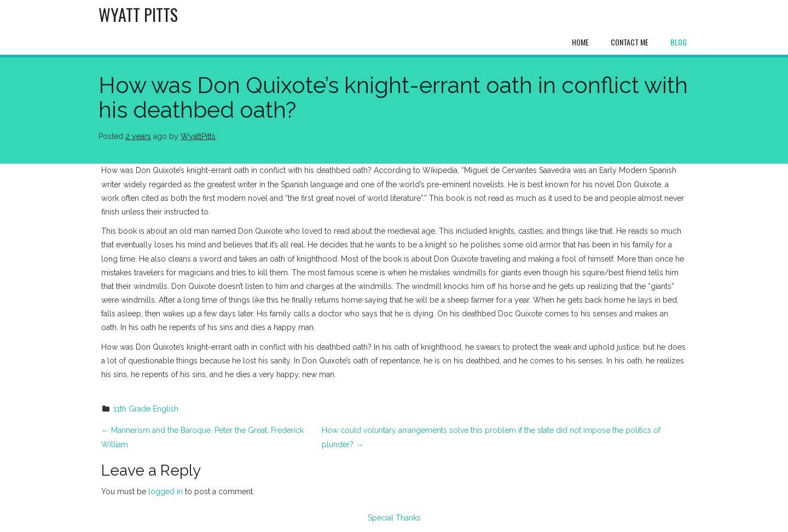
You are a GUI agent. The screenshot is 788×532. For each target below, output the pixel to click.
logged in (166, 491)
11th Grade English (146, 409)
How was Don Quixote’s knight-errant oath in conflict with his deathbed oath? (393, 97)
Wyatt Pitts (138, 15)
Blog (679, 42)
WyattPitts (198, 136)
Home (580, 42)
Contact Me (630, 42)
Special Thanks (394, 518)
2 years (138, 136)
